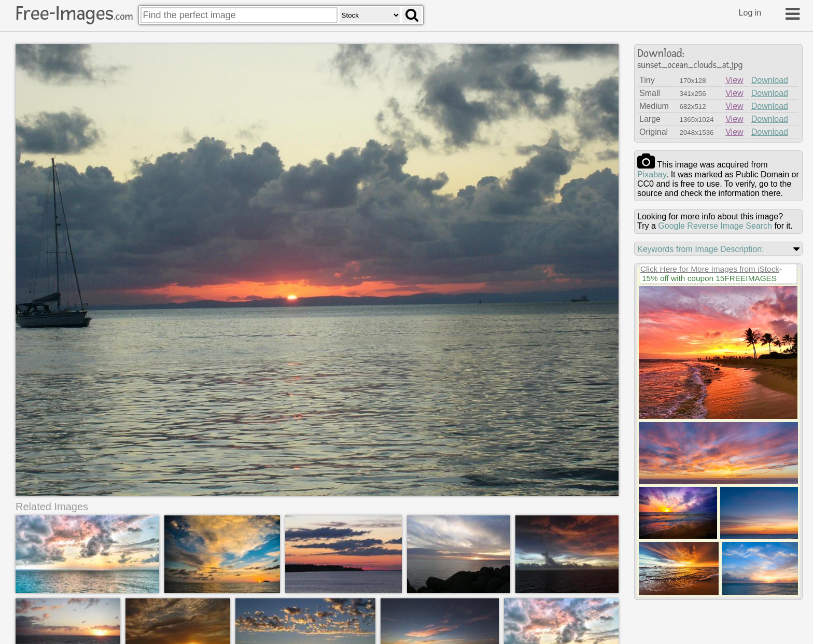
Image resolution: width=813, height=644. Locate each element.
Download (770, 80)
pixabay (652, 174)
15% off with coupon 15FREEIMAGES (709, 278)
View (734, 80)
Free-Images (74, 13)
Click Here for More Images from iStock (710, 269)
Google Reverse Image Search (715, 226)
